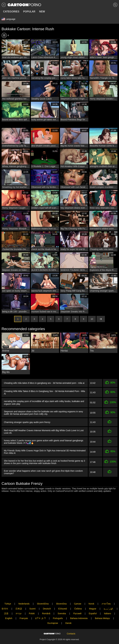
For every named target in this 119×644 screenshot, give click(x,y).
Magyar (93, 599)
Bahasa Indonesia (79, 609)
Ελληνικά (63, 599)
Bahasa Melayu (102, 609)
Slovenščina (43, 594)
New (42, 12)
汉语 (6, 604)
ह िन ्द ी (40, 609)
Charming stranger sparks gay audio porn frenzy (27, 422)
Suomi (33, 599)
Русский (77, 604)
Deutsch (47, 599)
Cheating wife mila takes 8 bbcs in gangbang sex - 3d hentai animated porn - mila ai (44, 383)
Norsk (91, 594)
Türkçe (8, 594)
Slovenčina (61, 594)
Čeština (78, 599)
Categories (11, 12)
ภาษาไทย (106, 594)
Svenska (62, 604)
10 (92, 319)
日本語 (19, 599)
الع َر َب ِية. (109, 599)
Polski (32, 604)
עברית (19, 604)
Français (24, 609)
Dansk (68, 613)
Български (53, 613)
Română (46, 604)
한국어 (5, 599)
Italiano (107, 604)
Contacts (71, 629)
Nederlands (24, 594)
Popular (29, 12)
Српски (78, 594)
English (9, 609)
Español (93, 604)
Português (58, 609)
